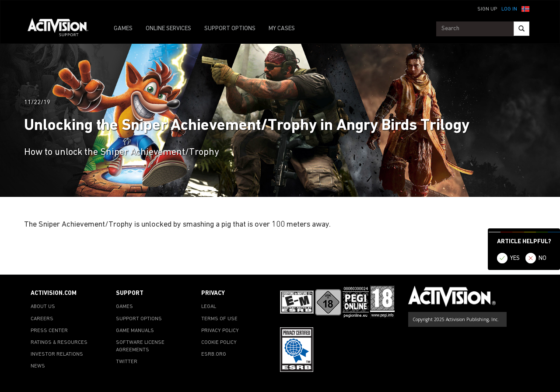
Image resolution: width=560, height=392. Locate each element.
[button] (525, 8)
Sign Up (487, 9)
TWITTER (127, 362)
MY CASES (282, 29)
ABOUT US (43, 307)
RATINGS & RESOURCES (59, 343)
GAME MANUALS (135, 331)
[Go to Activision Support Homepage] (62, 29)
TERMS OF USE (219, 319)
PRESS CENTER (49, 331)
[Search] (521, 29)
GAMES (123, 29)
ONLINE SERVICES (168, 29)
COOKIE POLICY (219, 343)
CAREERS (42, 319)
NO (542, 258)
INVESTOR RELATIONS (57, 354)
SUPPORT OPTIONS (230, 29)
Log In (509, 9)
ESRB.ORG (214, 354)
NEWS (38, 366)
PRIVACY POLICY (220, 331)
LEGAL (209, 307)
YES (515, 258)
